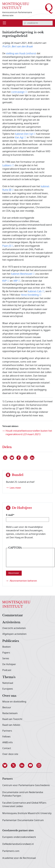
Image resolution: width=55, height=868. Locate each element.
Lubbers (7, 165)
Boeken (7, 647)
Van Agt (19, 137)
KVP (5, 281)
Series (6, 659)
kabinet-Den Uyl (24, 134)
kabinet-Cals (35, 291)
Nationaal (8, 683)
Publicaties (11, 641)
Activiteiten (11, 622)
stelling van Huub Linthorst (21, 53)
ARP (16, 281)
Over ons (9, 696)
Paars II (7, 246)
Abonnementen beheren (23, 581)
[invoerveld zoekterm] (38, 23)
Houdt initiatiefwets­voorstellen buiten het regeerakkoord (29, 433)
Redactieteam (10, 713)
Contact (7, 748)
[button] (7, 765)
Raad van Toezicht (12, 719)
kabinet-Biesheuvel (22, 274)
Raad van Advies (11, 725)
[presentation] (30, 560)
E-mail (9, 515)
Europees (8, 689)
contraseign (18, 92)
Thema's (9, 677)
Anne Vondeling (30, 295)
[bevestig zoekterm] (25, 23)
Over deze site (10, 754)
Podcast (7, 670)
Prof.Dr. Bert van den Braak (18, 46)
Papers (6, 653)
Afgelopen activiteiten (14, 634)
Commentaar (13, 615)
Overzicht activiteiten (14, 628)
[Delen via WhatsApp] (26, 458)
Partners (7, 731)
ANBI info (8, 743)
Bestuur (7, 708)
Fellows (6, 737)
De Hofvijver (9, 664)
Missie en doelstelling (14, 702)
